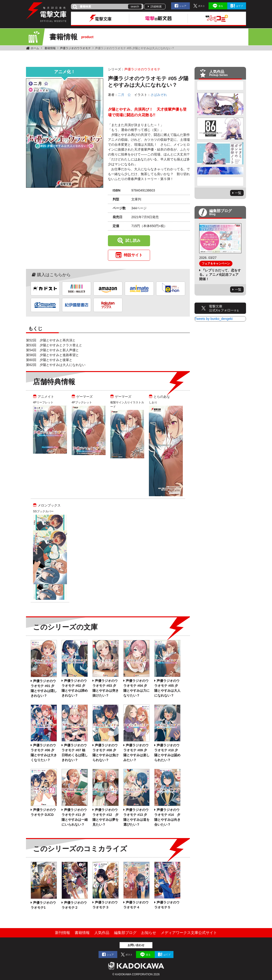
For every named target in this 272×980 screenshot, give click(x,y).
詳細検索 (156, 7)
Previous (220, 86)
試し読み (133, 240)
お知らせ (149, 933)
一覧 (238, 193)
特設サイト (133, 255)
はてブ (239, 6)
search (135, 7)
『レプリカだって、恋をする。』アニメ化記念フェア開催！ (220, 275)
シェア (183, 6)
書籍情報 (50, 48)
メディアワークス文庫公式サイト (189, 933)
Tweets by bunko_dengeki (214, 319)
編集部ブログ (125, 933)
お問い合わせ (136, 945)
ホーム (35, 48)
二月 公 (124, 95)
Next (220, 181)
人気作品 (102, 933)
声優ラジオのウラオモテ (75, 48)
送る (221, 6)
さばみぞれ (159, 95)
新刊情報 (62, 933)
